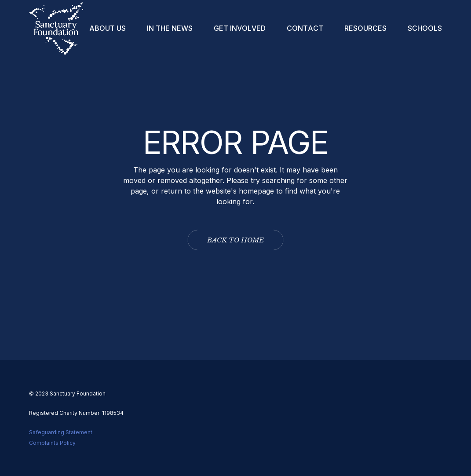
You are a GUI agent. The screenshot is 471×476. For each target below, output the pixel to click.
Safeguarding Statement (61, 432)
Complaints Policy (52, 443)
